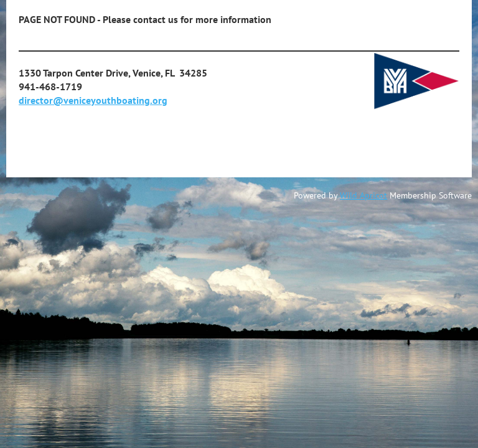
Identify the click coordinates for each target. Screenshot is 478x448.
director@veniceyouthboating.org (93, 100)
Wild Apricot (363, 195)
